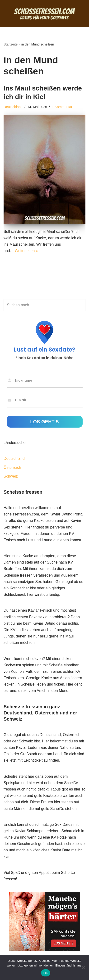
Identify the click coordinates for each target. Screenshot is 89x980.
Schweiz (11, 476)
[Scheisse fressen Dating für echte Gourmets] (45, 14)
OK (46, 973)
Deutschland (13, 107)
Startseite (11, 44)
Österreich (12, 467)
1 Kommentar (62, 107)
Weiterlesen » (26, 251)
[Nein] (83, 967)
